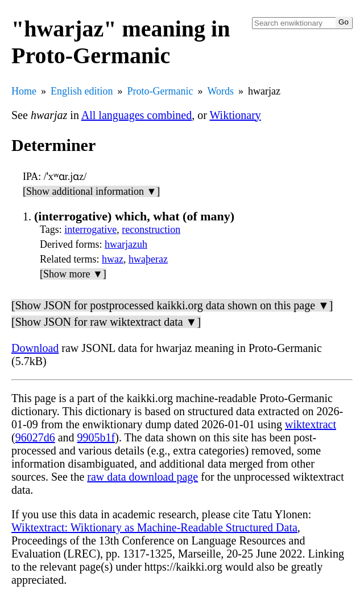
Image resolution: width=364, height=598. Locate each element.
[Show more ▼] (73, 274)
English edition (82, 91)
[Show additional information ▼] (91, 191)
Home (24, 91)
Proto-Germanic (160, 91)
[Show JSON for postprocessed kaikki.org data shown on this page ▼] (172, 305)
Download (35, 348)
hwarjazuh (126, 244)
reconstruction (151, 230)
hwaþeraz (148, 259)
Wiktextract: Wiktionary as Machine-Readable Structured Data (154, 527)
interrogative (90, 230)
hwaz (113, 259)
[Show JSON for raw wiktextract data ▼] (106, 322)
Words (220, 91)
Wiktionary (235, 115)
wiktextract (311, 424)
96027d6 (35, 437)
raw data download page (142, 477)
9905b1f (96, 437)
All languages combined (136, 115)
